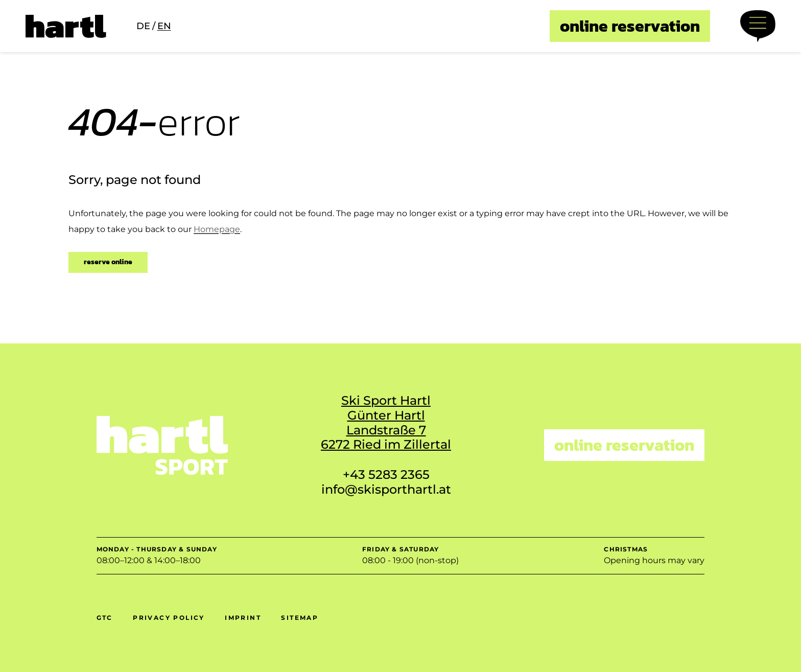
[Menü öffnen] (758, 26)
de (143, 26)
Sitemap (300, 618)
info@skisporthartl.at (386, 489)
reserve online (108, 262)
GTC (105, 618)
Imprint (243, 618)
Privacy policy (169, 618)
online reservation (630, 26)
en (164, 26)
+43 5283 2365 (386, 474)
